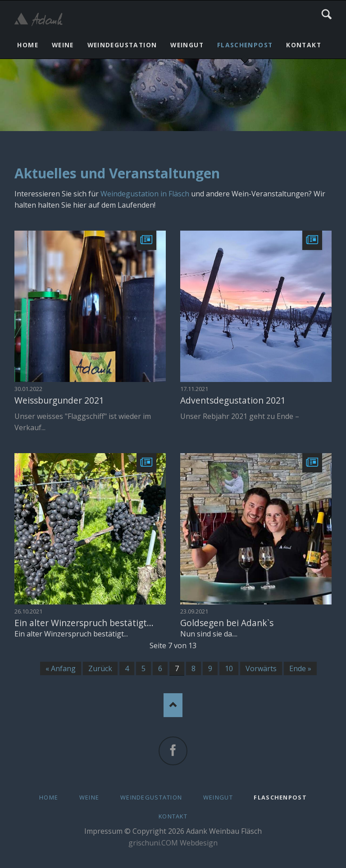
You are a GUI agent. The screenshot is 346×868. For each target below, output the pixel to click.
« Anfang (61, 668)
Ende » (300, 668)
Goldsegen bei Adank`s (227, 623)
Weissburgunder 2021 (59, 400)
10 (229, 668)
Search (327, 14)
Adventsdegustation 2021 (233, 400)
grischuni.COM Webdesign (173, 843)
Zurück (100, 668)
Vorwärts (261, 668)
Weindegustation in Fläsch (145, 194)
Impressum (103, 831)
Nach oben (173, 705)
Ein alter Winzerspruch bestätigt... (84, 623)
